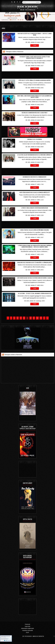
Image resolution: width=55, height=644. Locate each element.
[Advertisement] (27, 75)
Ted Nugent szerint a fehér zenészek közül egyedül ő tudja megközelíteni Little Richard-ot (35, 57)
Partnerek (27, 624)
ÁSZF (28, 632)
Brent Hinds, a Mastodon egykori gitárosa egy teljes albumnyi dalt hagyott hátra (35, 96)
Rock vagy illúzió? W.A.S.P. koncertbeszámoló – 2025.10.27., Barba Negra (35, 34)
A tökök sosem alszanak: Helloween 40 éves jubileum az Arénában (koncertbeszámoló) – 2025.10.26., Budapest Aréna (35, 246)
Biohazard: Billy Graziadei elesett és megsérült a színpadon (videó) (35, 262)
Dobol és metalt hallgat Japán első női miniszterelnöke (35, 230)
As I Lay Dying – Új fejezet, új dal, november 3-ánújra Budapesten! (35, 293)
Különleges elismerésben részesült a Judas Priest (35, 113)
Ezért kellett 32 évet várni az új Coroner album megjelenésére (35, 80)
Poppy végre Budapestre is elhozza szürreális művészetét (35, 192)
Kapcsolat (27, 626)
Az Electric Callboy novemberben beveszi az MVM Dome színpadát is (35, 155)
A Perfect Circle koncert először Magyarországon (35, 208)
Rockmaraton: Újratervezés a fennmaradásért (35, 177)
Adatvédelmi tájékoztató (27, 628)
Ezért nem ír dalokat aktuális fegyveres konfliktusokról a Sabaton (35, 278)
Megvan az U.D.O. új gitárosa (35, 139)
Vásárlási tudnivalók (27, 630)
